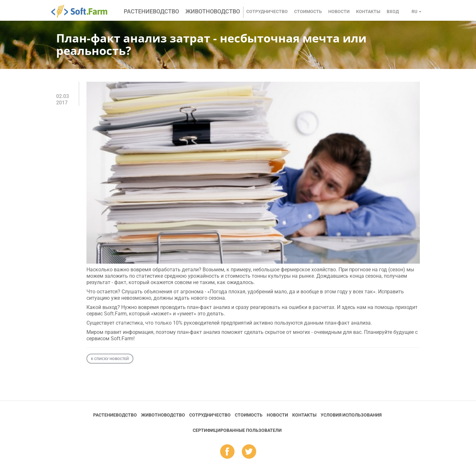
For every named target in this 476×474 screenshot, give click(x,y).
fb (227, 452)
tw (249, 452)
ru (416, 11)
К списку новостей (110, 359)
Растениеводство (151, 11)
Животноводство (213, 11)
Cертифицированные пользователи (237, 430)
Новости (339, 11)
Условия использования (351, 415)
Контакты (368, 11)
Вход (393, 11)
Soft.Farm (83, 11)
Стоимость (308, 11)
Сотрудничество (267, 11)
